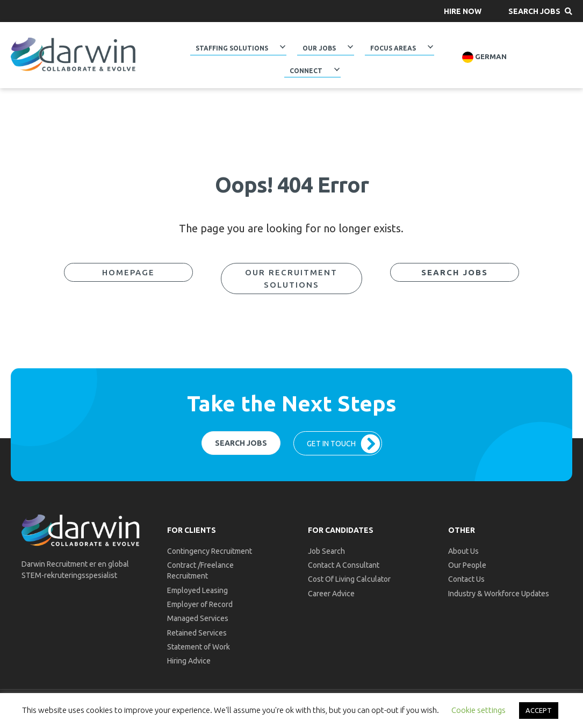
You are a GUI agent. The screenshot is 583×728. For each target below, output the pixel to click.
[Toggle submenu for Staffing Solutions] (283, 47)
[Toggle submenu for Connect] (336, 69)
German (484, 57)
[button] (463, 11)
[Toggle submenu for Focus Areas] (430, 47)
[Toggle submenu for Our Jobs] (350, 47)
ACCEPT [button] (539, 710)
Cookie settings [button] (478, 710)
